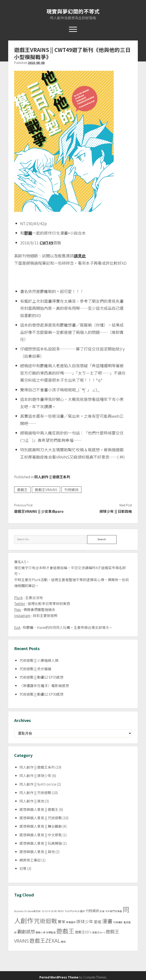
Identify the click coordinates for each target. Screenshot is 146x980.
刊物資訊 (71, 490)
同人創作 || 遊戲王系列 (52, 477)
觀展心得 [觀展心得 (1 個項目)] (40, 932)
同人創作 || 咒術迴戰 (35, 793)
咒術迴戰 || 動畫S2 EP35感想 (41, 677)
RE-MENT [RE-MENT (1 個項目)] (59, 911)
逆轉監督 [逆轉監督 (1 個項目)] (51, 932)
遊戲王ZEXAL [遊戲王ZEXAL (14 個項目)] (45, 940)
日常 (23, 868)
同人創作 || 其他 (32, 801)
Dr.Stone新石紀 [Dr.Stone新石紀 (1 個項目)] (33, 911)
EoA (17, 627)
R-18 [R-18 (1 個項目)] (51, 911)
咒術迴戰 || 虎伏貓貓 (35, 669)
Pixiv (18, 610)
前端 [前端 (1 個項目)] (102, 911)
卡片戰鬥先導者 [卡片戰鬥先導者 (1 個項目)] (114, 911)
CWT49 (46, 243)
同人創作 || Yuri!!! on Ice (38, 784)
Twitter (20, 604)
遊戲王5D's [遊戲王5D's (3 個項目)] (83, 932)
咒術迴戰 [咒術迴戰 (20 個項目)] (46, 921)
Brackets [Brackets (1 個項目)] (19, 911)
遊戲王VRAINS (46, 490)
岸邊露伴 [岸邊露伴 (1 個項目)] (71, 922)
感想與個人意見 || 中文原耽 (41, 835)
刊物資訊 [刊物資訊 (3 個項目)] (92, 911)
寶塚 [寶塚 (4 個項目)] (61, 922)
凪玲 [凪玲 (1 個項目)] (83, 911)
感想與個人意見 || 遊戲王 (39, 809)
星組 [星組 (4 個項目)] (98, 922)
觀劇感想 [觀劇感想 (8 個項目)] (26, 931)
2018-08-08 (36, 63)
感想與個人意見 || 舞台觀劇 (41, 826)
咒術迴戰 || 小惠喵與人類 (39, 660)
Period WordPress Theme (59, 977)
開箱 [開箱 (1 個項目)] (63, 942)
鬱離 (28, 233)
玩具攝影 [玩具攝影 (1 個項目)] (118, 922)
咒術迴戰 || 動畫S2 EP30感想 (41, 694)
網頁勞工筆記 (30, 860)
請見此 (80, 256)
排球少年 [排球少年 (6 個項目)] (85, 921)
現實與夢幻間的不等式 (73, 11)
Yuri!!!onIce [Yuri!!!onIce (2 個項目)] (72, 911)
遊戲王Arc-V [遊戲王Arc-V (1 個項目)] (99, 932)
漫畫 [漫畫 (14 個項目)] (107, 921)
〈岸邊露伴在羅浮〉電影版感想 (44, 686)
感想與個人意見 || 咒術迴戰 (41, 818)
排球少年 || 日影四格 (116, 511)
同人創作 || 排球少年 (35, 776)
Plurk (18, 598)
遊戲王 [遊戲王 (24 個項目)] (65, 931)
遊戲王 (22, 490)
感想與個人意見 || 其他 (37, 852)
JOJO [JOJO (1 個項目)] (45, 911)
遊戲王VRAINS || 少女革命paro (39, 511)
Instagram (22, 615)
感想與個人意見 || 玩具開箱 (41, 843)
